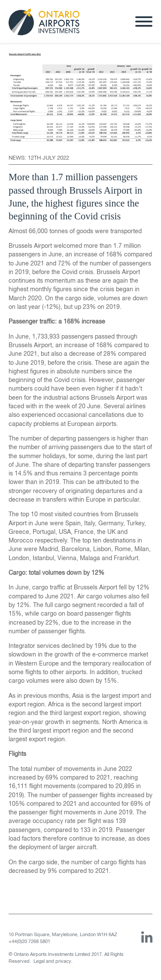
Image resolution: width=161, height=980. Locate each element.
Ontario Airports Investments (44, 24)
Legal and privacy (52, 961)
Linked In (147, 937)
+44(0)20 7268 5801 (29, 941)
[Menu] (144, 23)
